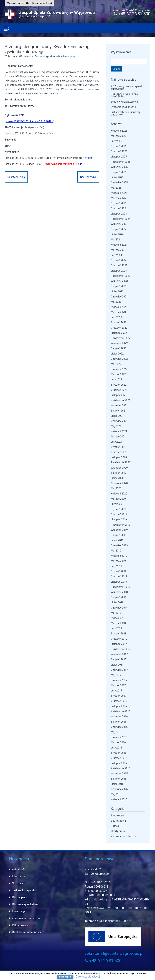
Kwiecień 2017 (119, 680)
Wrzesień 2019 (119, 530)
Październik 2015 (121, 768)
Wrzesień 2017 (119, 654)
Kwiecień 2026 (119, 131)
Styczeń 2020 (119, 509)
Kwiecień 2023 (119, 307)
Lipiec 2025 (117, 177)
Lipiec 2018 (117, 602)
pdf (90, 158)
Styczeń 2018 (119, 634)
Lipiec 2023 (117, 291)
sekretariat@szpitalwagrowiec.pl (114, 953)
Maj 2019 (116, 551)
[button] (17, 3)
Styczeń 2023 (119, 322)
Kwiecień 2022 (119, 369)
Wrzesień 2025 (119, 167)
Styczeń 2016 (119, 753)
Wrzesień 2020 (119, 468)
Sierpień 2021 (119, 411)
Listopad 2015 (119, 763)
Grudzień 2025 (119, 151)
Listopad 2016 (119, 706)
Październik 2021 (121, 400)
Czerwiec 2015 (119, 789)
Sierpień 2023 (119, 286)
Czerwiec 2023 (119, 297)
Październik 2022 (121, 338)
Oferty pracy (118, 831)
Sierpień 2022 (119, 348)
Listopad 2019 (119, 519)
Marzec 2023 (118, 312)
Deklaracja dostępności (26, 932)
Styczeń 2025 (119, 203)
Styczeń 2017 (119, 696)
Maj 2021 (116, 426)
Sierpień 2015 (119, 779)
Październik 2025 (121, 162)
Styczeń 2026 (119, 146)
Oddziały (17, 883)
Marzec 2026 (118, 136)
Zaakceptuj (65, 977)
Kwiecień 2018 (119, 618)
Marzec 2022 (118, 374)
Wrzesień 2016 (119, 716)
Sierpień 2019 (119, 535)
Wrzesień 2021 (119, 405)
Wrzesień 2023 (119, 281)
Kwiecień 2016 (119, 737)
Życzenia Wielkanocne (123, 107)
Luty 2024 (116, 255)
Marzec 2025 (118, 198)
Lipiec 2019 (117, 540)
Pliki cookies (20, 925)
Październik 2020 (121, 462)
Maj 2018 (116, 613)
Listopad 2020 (119, 457)
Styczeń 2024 (119, 260)
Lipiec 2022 (117, 354)
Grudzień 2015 (119, 758)
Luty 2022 (116, 380)
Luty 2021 (116, 442)
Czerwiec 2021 (119, 421)
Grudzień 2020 (119, 452)
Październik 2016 (121, 711)
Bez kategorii (118, 821)
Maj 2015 (116, 794)
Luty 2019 (116, 566)
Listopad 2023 (119, 271)
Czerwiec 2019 (119, 545)
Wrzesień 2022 (119, 343)
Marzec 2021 (118, 437)
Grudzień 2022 (119, 328)
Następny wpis (88, 177)
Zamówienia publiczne (46, 56)
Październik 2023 (121, 276)
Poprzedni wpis (16, 177)
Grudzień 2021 (119, 390)
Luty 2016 (116, 748)
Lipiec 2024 (117, 234)
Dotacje (115, 826)
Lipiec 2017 (117, 665)
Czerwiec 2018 (119, 608)
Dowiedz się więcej (88, 977)
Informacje (19, 876)
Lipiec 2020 (117, 478)
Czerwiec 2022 (119, 359)
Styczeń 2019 (119, 571)
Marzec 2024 (118, 250)
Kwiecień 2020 (119, 494)
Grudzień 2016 (119, 701)
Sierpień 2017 (119, 659)
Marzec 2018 (118, 623)
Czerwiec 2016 (119, 727)
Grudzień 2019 (119, 514)
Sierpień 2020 (119, 473)
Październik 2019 (121, 525)
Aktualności (118, 816)
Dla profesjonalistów (25, 904)
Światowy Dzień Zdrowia (125, 102)
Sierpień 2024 (119, 229)
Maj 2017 (116, 675)
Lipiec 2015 (117, 784)
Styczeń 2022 (119, 385)
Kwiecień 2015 (119, 799)
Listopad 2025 (119, 157)
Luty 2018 (116, 628)
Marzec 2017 (118, 685)
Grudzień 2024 (119, 208)
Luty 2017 (116, 691)
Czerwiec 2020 (119, 483)
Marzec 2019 (118, 561)
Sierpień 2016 (119, 722)
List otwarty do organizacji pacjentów (126, 113)
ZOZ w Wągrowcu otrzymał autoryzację (126, 88)
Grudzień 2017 (119, 639)
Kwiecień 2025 (119, 193)
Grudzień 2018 (119, 577)
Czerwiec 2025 (119, 183)
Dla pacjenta (20, 897)
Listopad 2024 (119, 214)
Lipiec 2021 (117, 416)
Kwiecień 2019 (119, 556)
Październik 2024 (121, 219)
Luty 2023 (116, 317)
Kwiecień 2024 (119, 245)
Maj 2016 (116, 732)
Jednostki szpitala (24, 890)
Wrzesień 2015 (119, 774)
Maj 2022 (116, 364)
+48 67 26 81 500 (132, 14)
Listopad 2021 (119, 395)
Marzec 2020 (118, 499)
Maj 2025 (116, 188)
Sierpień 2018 (119, 597)
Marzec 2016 (118, 742)
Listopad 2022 (119, 333)
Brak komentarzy (67, 56)
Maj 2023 (116, 302)
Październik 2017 (121, 649)
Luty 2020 (116, 504)
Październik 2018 (121, 587)
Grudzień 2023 (119, 265)
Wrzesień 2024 (119, 224)
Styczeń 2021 (119, 447)
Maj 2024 (116, 240)
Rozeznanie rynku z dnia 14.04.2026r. (125, 95)
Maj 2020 (116, 488)
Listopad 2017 (119, 644)
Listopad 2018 (119, 582)
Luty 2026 (116, 141)
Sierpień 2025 (119, 172)
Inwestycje (19, 911)
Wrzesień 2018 (119, 592)
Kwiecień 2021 (119, 431)
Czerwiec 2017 (119, 670)
